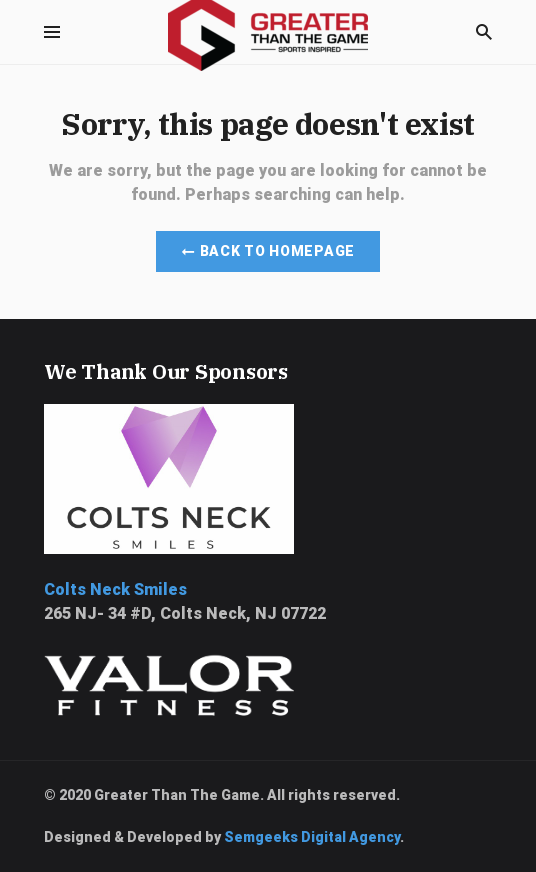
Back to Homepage (268, 251)
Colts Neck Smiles (115, 589)
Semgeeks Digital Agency (312, 837)
